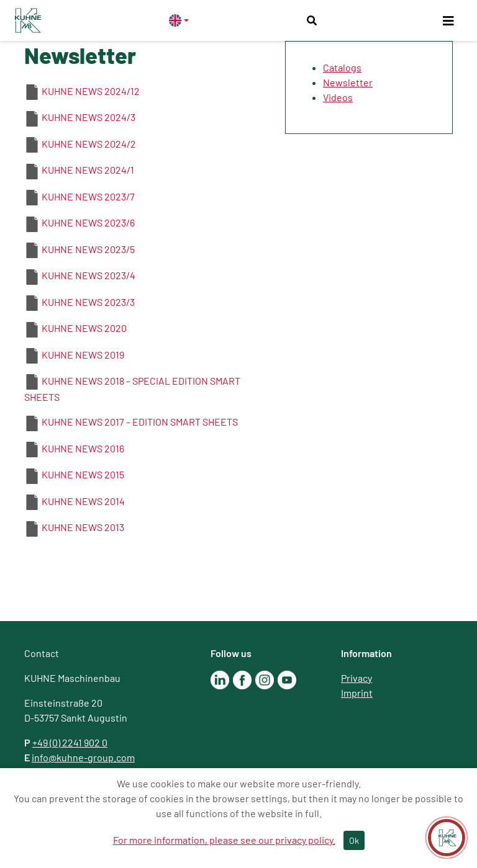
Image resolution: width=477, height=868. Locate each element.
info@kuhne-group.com (83, 757)
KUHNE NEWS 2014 (83, 501)
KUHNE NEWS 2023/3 (88, 302)
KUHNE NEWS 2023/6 (88, 222)
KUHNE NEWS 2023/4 (89, 275)
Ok (354, 840)
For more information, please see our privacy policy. (224, 840)
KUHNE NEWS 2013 (83, 527)
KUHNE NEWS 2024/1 (88, 170)
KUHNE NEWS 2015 (83, 474)
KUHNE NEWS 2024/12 (91, 91)
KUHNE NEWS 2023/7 (88, 196)
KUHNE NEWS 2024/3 (89, 117)
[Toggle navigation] (448, 21)
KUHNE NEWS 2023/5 (88, 249)
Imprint (357, 693)
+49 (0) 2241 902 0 (70, 742)
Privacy (357, 678)
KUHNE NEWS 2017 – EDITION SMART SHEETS (140, 422)
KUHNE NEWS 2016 (83, 448)
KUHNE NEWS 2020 (84, 328)
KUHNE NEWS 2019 (83, 355)
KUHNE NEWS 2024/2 (89, 144)
